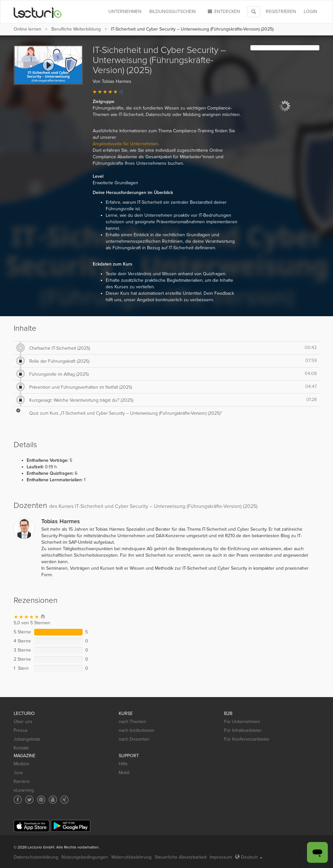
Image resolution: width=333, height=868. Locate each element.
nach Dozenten (134, 739)
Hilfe (123, 764)
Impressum (221, 857)
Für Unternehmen (242, 722)
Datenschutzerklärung (36, 857)
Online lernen (27, 29)
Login (310, 12)
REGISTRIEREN (281, 12)
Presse (21, 730)
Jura (18, 773)
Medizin (21, 764)
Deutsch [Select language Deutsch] (249, 857)
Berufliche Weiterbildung (76, 29)
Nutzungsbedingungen (85, 857)
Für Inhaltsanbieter (243, 730)
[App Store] (32, 826)
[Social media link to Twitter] (29, 800)
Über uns (23, 722)
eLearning (24, 790)
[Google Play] (71, 826)
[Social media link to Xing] (65, 800)
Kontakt (21, 748)
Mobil (124, 773)
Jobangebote (27, 739)
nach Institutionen (137, 730)
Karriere (22, 781)
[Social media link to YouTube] (53, 800)
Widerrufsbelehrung (131, 857)
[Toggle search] (254, 12)
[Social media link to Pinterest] (41, 800)
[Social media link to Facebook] (18, 800)
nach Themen (133, 722)
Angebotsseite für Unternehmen (125, 144)
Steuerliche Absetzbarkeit (181, 857)
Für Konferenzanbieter (247, 739)
